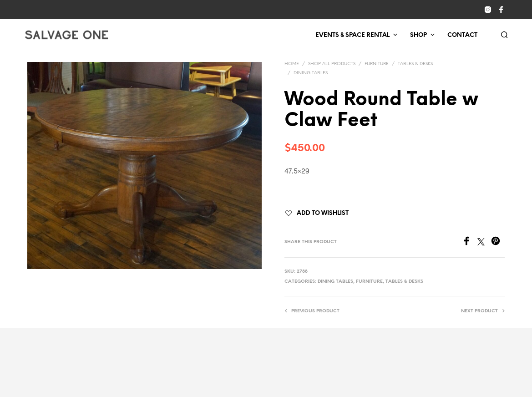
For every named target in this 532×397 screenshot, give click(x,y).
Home (292, 64)
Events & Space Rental (352, 35)
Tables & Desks (415, 64)
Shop (418, 35)
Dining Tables (311, 73)
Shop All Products (332, 64)
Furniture (377, 64)
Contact (462, 35)
